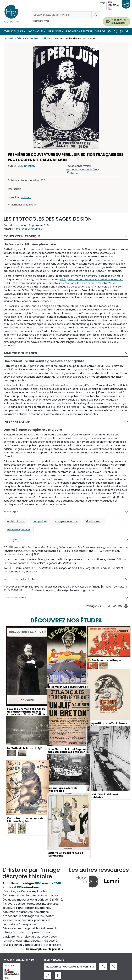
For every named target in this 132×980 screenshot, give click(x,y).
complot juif (40, 521)
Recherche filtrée (79, 31)
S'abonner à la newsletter (119, 21)
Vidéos (100, 31)
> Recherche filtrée (40, 21)
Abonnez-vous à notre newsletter (70, 967)
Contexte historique (22, 236)
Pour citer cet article (19, 579)
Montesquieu (94, 521)
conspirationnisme (67, 521)
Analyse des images (20, 353)
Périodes (55, 31)
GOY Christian (26, 166)
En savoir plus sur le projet (43, 949)
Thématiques (14, 31)
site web (74, 173)
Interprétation (17, 422)
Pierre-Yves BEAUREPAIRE (28, 229)
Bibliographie (14, 540)
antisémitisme (16, 521)
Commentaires (15, 598)
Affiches (26, 197)
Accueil (10, 39)
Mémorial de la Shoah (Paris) (83, 170)
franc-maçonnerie (19, 529)
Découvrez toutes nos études (35, 39)
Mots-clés (36, 31)
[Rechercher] (62, 15)
